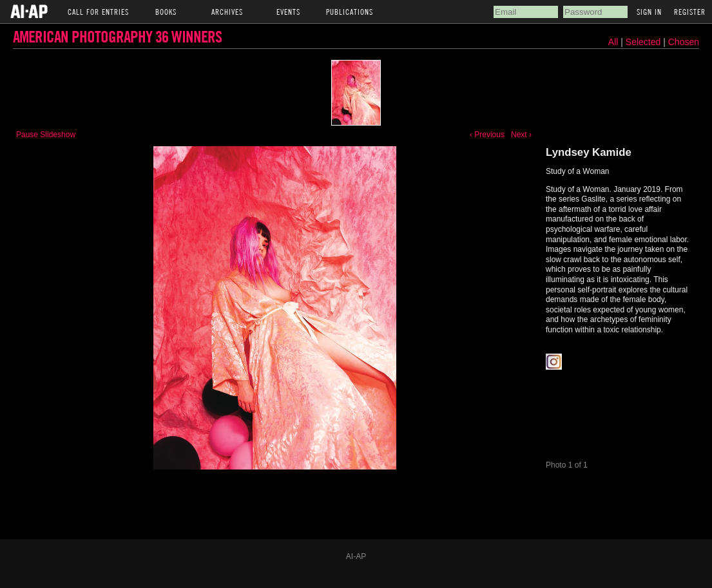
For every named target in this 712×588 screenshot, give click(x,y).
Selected (644, 42)
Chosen (684, 42)
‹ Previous (487, 135)
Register (690, 12)
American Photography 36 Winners (117, 36)
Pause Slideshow (46, 135)
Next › (521, 135)
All (613, 42)
